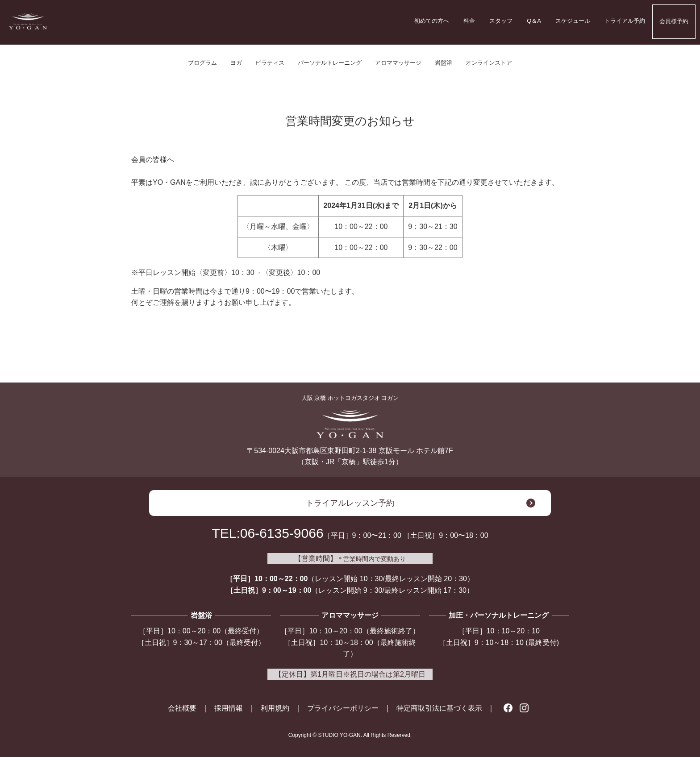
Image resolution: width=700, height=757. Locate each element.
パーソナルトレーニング (330, 63)
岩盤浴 (444, 63)
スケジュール (573, 21)
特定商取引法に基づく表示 (439, 708)
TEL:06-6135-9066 (267, 533)
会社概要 (182, 708)
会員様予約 (674, 21)
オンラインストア (489, 63)
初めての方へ (432, 21)
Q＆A (534, 21)
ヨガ (236, 63)
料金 (469, 21)
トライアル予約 (625, 21)
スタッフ (501, 21)
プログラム (202, 63)
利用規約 (275, 708)
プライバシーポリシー (343, 708)
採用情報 (229, 708)
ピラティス (270, 63)
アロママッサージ (398, 63)
